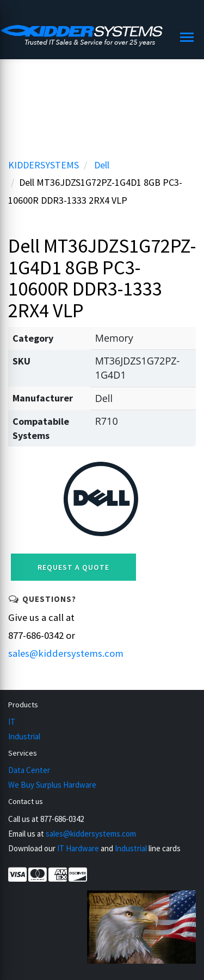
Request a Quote (73, 567)
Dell (102, 165)
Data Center (29, 770)
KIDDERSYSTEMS (44, 165)
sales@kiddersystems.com (66, 653)
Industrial (24, 736)
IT (12, 722)
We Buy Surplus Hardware (52, 785)
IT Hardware (78, 848)
